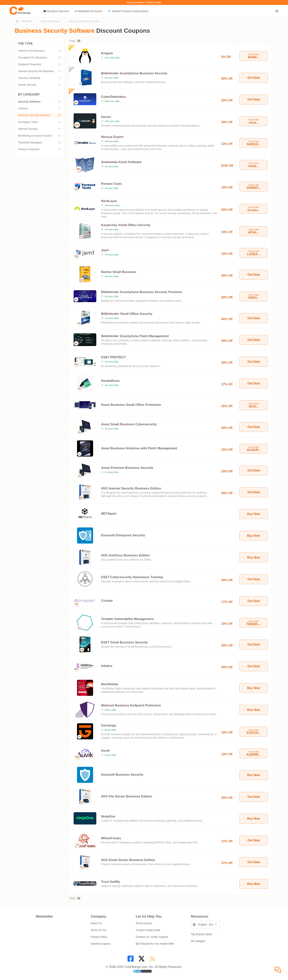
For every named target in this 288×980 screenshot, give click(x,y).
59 (59, 136)
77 (59, 129)
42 (59, 102)
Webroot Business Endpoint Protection (131, 705)
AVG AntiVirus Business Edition (125, 555)
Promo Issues (144, 923)
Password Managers (39, 142)
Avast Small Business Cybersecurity (129, 424)
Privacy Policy (99, 937)
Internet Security (39, 129)
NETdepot (109, 514)
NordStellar (110, 684)
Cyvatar (107, 601)
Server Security (39, 85)
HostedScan (110, 381)
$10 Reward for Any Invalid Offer (155, 944)
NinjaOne (108, 816)
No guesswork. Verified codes (144, 2)
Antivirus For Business (39, 51)
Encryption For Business (39, 58)
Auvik (105, 751)
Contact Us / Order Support (152, 937)
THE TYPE (39, 44)
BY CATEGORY (39, 94)
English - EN (203, 925)
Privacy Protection (39, 149)
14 (59, 58)
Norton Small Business (119, 272)
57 (59, 149)
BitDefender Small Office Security (127, 314)
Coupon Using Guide (148, 930)
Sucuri (106, 117)
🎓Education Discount (56, 11)
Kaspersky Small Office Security (126, 225)
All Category (198, 941)
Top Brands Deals (201, 934)
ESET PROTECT (113, 357)
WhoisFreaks (111, 838)
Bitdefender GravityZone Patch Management (135, 336)
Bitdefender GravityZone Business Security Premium (142, 292)
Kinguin (107, 53)
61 (59, 142)
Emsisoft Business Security (122, 775)
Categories (27, 21)
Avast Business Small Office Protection (131, 405)
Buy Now (254, 514)
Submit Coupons (100, 944)
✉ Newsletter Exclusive (88, 11)
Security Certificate (39, 78)
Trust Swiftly (111, 882)
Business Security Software (84, 21)
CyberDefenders (113, 97)
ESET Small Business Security (124, 642)
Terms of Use (98, 930)
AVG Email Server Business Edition (128, 860)
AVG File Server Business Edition (127, 796)
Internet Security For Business (39, 71)
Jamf (105, 250)
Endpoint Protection (39, 64)
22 (59, 64)
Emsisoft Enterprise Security (123, 535)
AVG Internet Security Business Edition (131, 488)
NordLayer (109, 201)
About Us (96, 923)
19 (59, 51)
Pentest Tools (111, 184)
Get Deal (254, 78)
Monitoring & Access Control (39, 136)
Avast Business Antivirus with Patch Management (139, 448)
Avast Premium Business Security (127, 468)
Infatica (107, 666)
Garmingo (109, 725)
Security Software (51, 21)
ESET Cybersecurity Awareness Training (132, 577)
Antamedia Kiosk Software (121, 162)
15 (59, 85)
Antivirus (39, 108)
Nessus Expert (112, 137)
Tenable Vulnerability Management (127, 619)
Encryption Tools (39, 122)
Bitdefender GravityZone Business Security (134, 73)
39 (59, 115)
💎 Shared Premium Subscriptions (128, 11)
